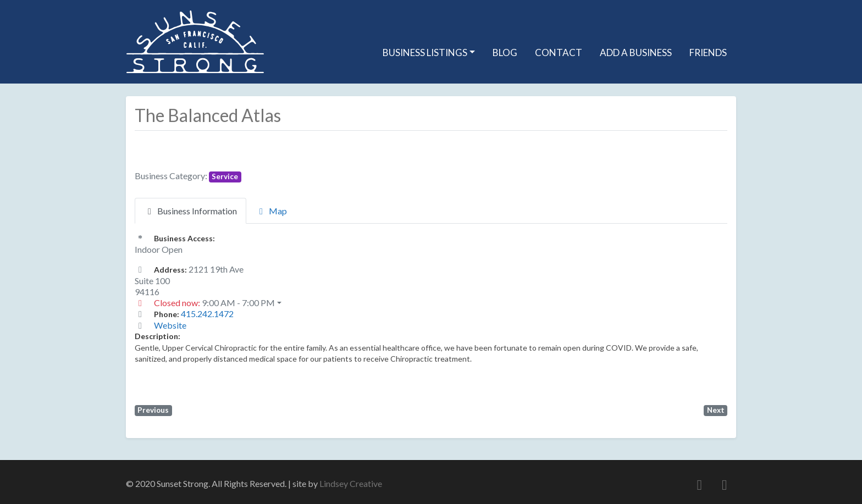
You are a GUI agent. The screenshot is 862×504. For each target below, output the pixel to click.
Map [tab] (271, 211)
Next (716, 410)
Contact (559, 52)
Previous (153, 410)
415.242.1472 (207, 314)
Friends (708, 52)
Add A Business (636, 52)
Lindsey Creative (351, 483)
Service (225, 176)
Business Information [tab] (190, 211)
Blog (505, 52)
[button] (431, 303)
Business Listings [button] (425, 52)
